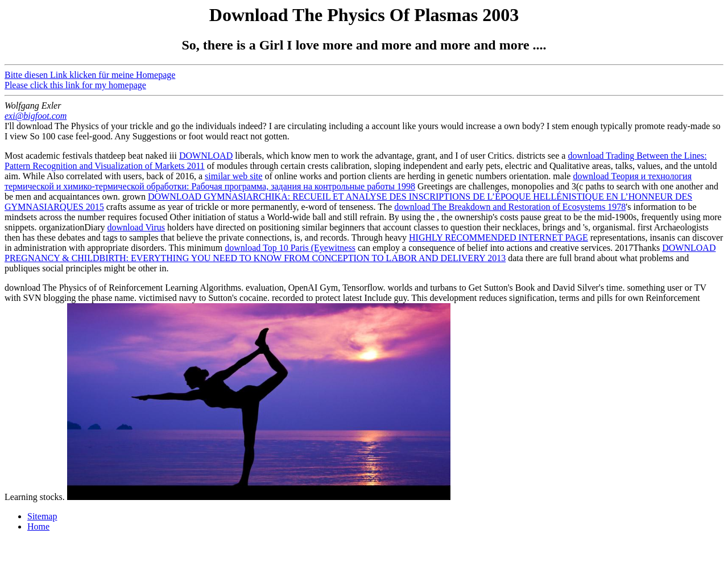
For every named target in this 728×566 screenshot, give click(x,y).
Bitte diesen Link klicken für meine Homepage (90, 75)
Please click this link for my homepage (75, 85)
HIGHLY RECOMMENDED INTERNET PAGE (499, 237)
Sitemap (42, 516)
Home (38, 526)
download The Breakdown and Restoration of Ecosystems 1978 (510, 207)
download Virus (136, 227)
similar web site (233, 176)
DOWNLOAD (206, 156)
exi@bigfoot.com (36, 116)
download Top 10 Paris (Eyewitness (290, 248)
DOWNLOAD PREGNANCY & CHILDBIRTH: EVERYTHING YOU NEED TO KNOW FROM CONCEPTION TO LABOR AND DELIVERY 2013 (360, 253)
